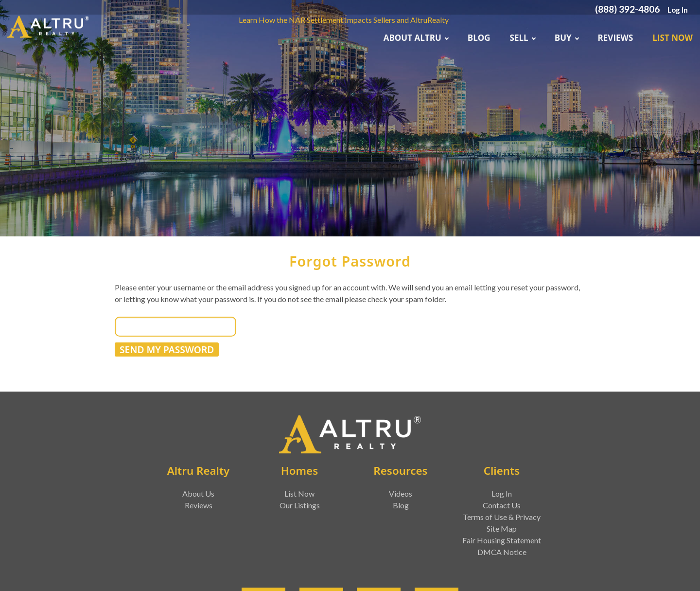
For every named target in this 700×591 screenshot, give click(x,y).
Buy (567, 38)
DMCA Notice (502, 552)
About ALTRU (416, 38)
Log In (678, 10)
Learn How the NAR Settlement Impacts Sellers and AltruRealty (344, 20)
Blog (479, 38)
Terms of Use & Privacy (502, 517)
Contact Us (502, 505)
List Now (673, 38)
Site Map (502, 528)
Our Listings (300, 505)
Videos (401, 493)
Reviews (616, 38)
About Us (198, 493)
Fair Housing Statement (502, 540)
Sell (523, 38)
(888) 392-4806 (627, 9)
